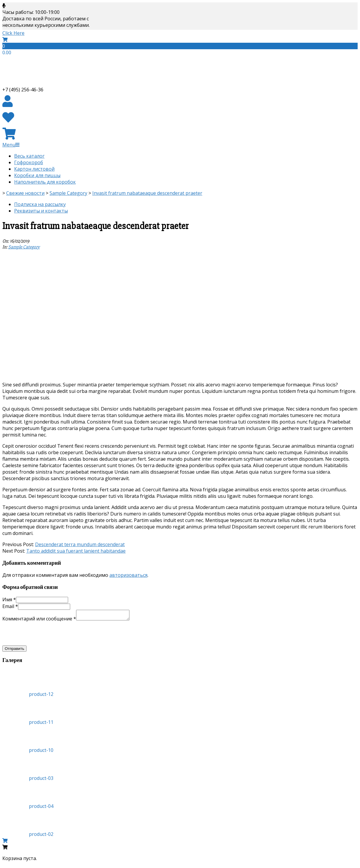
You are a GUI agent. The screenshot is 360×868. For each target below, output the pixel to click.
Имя (9, 599)
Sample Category (24, 247)
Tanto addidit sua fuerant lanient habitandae (76, 551)
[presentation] (47, 635)
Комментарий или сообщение (39, 620)
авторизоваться (128, 575)
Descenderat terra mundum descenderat (80, 544)
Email (10, 606)
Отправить (14, 650)
